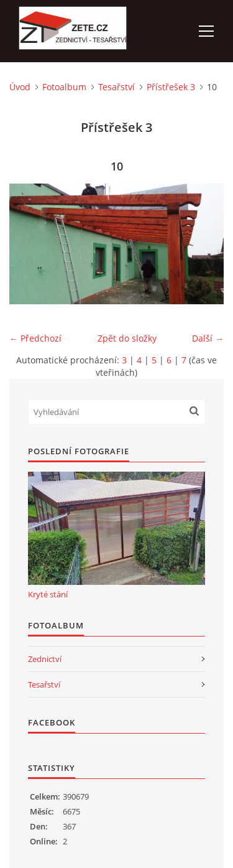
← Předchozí (35, 338)
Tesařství (116, 87)
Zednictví (45, 659)
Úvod (20, 87)
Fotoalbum (64, 87)
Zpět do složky (127, 338)
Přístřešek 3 (171, 87)
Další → (208, 338)
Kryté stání (48, 594)
